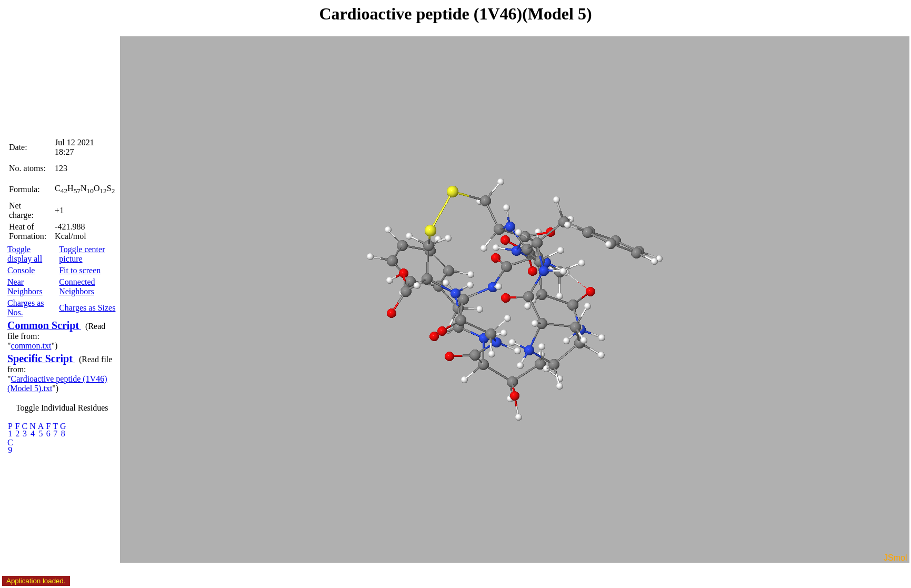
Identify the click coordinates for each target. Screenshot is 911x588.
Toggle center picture (82, 254)
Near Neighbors (25, 287)
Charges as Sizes (87, 308)
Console (21, 270)
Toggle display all (25, 254)
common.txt (31, 346)
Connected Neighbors (77, 287)
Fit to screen (80, 270)
